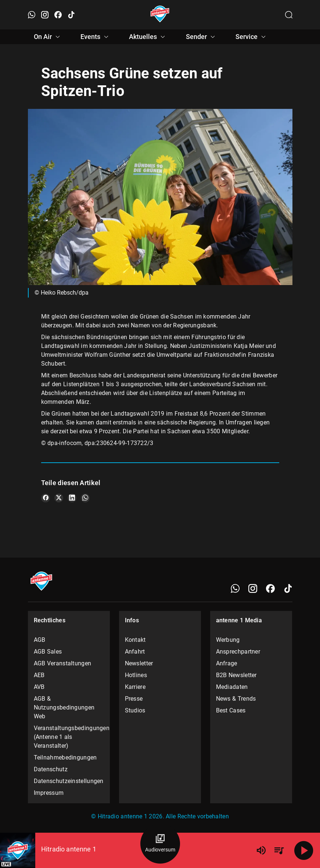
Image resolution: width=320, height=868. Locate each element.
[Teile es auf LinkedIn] (72, 498)
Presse (134, 699)
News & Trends (236, 699)
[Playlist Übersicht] (279, 850)
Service (252, 37)
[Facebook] (270, 588)
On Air (48, 37)
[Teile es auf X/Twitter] (59, 498)
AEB (39, 675)
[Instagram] (253, 588)
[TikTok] (288, 588)
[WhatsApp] (235, 588)
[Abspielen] (304, 850)
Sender (202, 37)
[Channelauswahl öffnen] (289, 15)
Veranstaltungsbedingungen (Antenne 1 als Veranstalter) (69, 737)
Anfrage (227, 663)
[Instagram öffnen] (45, 15)
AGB (40, 640)
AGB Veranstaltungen (63, 663)
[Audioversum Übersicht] (160, 844)
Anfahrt (135, 652)
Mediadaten (232, 687)
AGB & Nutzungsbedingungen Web (64, 707)
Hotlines (136, 675)
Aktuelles (148, 37)
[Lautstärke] (261, 850)
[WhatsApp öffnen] (32, 15)
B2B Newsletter (236, 675)
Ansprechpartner (238, 652)
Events (96, 37)
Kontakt (135, 640)
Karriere (135, 687)
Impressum (49, 793)
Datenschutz (51, 769)
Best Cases (231, 710)
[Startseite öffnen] (160, 15)
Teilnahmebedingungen (65, 757)
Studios (135, 710)
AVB (39, 687)
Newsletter (139, 663)
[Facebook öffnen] (58, 15)
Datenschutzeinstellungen (69, 781)
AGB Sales (48, 652)
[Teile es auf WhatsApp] (85, 498)
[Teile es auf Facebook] (46, 498)
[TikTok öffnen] (71, 15)
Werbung (228, 640)
